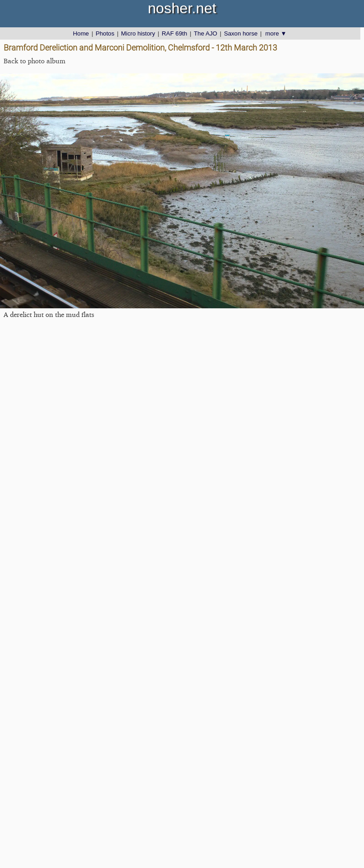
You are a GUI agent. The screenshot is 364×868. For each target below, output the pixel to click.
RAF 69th (175, 33)
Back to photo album (35, 61)
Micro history (138, 33)
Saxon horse (241, 33)
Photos (105, 33)
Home (81, 33)
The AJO (205, 33)
